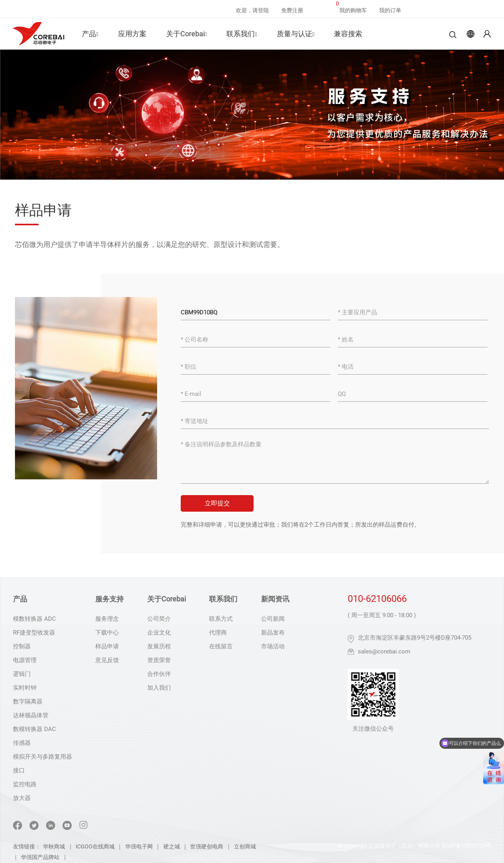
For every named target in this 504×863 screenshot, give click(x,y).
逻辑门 (22, 674)
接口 (19, 770)
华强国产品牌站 (40, 857)
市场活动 (273, 646)
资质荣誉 (159, 660)
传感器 (22, 743)
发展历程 (159, 646)
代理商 (218, 633)
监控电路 (25, 784)
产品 (90, 34)
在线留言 (221, 646)
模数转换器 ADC (34, 619)
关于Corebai (186, 34)
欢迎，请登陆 (252, 10)
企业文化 (159, 633)
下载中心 (107, 633)
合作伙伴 (159, 674)
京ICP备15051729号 (467, 846)
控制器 (22, 646)
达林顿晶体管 (31, 715)
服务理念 (107, 619)
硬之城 (172, 846)
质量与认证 (296, 34)
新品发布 (273, 633)
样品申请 (107, 646)
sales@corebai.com (384, 651)
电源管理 (25, 660)
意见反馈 (107, 660)
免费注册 (292, 10)
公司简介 (159, 619)
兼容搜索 (348, 34)
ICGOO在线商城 (95, 846)
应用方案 (132, 34)
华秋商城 (54, 846)
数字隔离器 (28, 702)
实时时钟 (25, 688)
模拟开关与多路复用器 (43, 757)
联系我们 (242, 34)
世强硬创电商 (207, 846)
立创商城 (245, 846)
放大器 (22, 798)
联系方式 (221, 619)
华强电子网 (139, 846)
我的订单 (390, 10)
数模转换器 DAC (34, 729)
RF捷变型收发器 (34, 633)
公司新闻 (273, 619)
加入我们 (159, 688)
